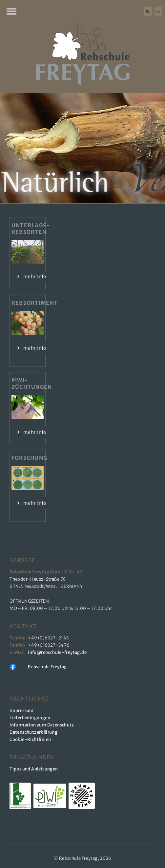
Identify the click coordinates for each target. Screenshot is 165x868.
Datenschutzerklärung (33, 732)
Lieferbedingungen (30, 718)
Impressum (22, 711)
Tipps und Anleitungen (34, 769)
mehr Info (35, 277)
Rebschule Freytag (47, 667)
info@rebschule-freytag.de (58, 652)
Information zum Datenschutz (42, 725)
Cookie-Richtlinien (30, 739)
